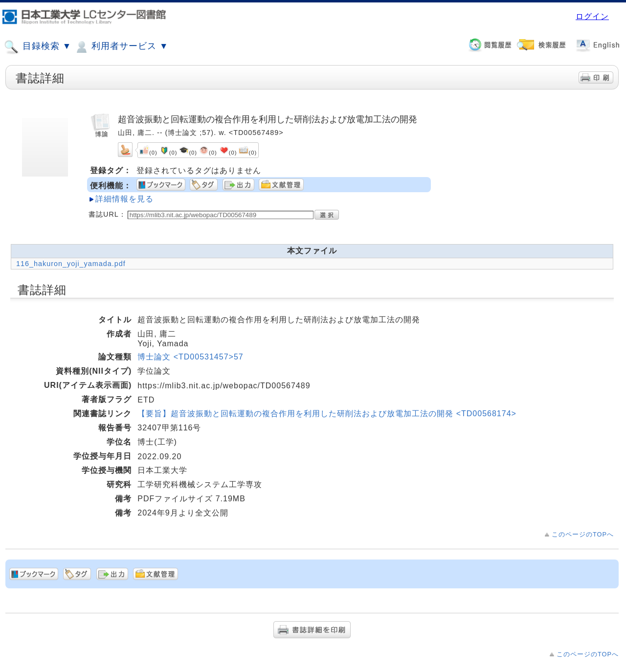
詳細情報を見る (124, 199)
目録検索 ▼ (38, 47)
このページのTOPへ (583, 534)
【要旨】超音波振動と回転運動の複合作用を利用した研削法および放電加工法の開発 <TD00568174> (327, 414)
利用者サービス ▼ (121, 47)
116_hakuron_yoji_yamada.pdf (71, 264)
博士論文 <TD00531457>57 (190, 357)
